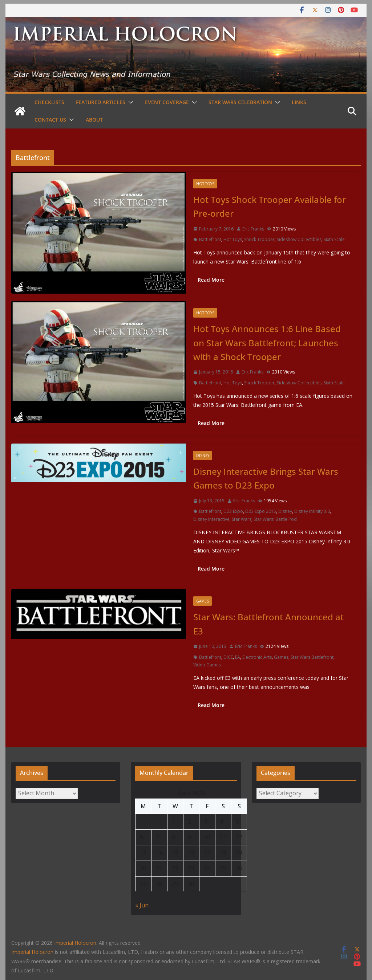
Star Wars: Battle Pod (275, 519)
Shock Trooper (259, 239)
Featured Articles (101, 102)
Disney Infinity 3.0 (312, 511)
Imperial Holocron (32, 952)
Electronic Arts (257, 657)
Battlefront (210, 239)
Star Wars (242, 519)
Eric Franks (253, 229)
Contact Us (50, 120)
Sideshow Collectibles (299, 239)
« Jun (142, 905)
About (94, 120)
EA (238, 657)
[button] (129, 102)
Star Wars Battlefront (312, 657)
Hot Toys (205, 184)
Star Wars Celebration (240, 102)
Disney (203, 456)
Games (203, 601)
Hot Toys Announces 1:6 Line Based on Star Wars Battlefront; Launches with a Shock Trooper (267, 343)
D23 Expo (233, 511)
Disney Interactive (211, 519)
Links (299, 102)
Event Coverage (167, 102)
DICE (228, 657)
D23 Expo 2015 (261, 511)
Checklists (49, 102)
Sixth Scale (334, 239)
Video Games (207, 665)
